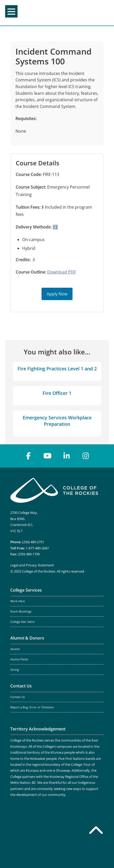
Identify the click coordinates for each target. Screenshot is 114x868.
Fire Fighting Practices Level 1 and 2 (57, 369)
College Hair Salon (23, 622)
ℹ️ (55, 227)
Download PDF (62, 272)
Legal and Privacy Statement (32, 565)
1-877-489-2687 (37, 548)
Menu (11, 12)
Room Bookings (21, 611)
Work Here (18, 601)
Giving (15, 670)
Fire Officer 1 (57, 393)
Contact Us (21, 686)
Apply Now (57, 294)
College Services (26, 590)
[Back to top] (96, 831)
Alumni (15, 649)
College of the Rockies (56, 13)
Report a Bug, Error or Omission (32, 707)
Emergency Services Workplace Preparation (57, 421)
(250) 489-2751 (33, 542)
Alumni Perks (19, 659)
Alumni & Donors (27, 638)
